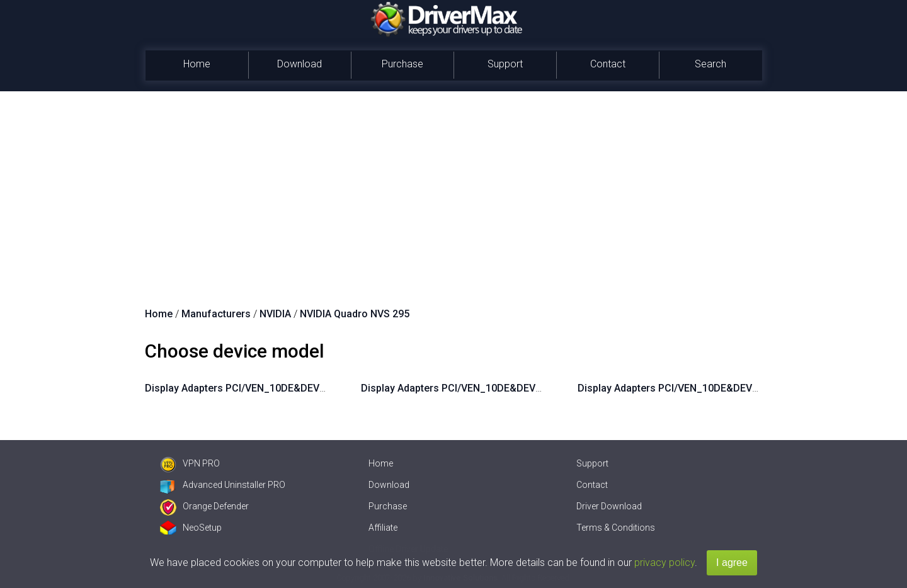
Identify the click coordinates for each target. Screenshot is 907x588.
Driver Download (609, 506)
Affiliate (383, 528)
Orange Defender (204, 506)
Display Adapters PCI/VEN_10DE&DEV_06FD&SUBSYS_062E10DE (512, 388)
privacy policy (665, 563)
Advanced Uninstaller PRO (223, 485)
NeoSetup (191, 528)
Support (505, 64)
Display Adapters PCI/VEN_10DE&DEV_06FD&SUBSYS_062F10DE (728, 388)
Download (299, 64)
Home (197, 64)
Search (710, 64)
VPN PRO (190, 463)
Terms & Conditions (616, 528)
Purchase (402, 64)
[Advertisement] (453, 186)
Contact (608, 64)
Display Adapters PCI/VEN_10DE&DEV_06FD (247, 388)
